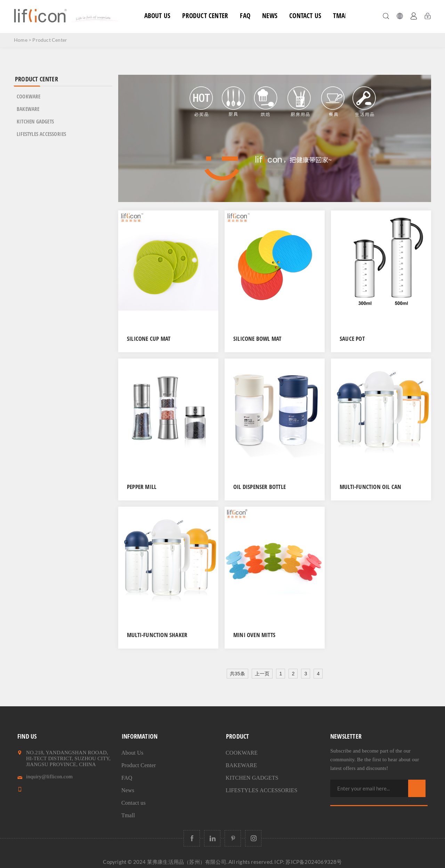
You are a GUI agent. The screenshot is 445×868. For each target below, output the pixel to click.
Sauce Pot (352, 339)
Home (21, 40)
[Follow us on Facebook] (192, 838)
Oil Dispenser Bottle (260, 487)
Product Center (205, 16)
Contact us (305, 16)
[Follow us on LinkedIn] (212, 838)
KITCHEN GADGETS (35, 121)
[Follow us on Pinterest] (233, 838)
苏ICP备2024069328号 (314, 862)
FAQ (245, 16)
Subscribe (417, 788)
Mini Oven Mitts (254, 635)
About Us (157, 16)
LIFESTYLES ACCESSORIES (41, 134)
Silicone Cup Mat (149, 339)
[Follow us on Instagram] (253, 838)
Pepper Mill (142, 487)
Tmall (342, 16)
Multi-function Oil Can (370, 487)
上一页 (262, 674)
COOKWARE (29, 96)
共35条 (237, 674)
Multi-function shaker (157, 635)
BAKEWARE (28, 109)
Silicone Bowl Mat (257, 339)
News (270, 16)
